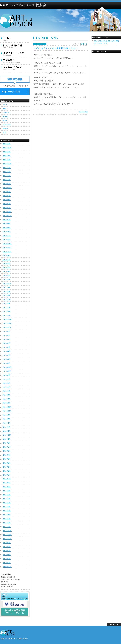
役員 (4, 132)
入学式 (5, 117)
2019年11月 (7, 212)
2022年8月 (7, 152)
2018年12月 (7, 244)
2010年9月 (7, 543)
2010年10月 (7, 539)
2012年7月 (7, 479)
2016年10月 (7, 327)
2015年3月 (7, 395)
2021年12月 (7, 164)
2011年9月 (7, 495)
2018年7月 (7, 260)
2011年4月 (7, 515)
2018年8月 (7, 256)
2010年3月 (7, 559)
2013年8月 (7, 443)
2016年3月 (7, 355)
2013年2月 (7, 463)
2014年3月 (7, 431)
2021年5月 (7, 180)
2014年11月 (7, 407)
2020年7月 (7, 196)
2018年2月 (7, 276)
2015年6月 (7, 383)
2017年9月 (7, 287)
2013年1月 (7, 467)
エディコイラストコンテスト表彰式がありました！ (56, 48)
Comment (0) (84, 112)
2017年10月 (7, 283)
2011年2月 (7, 523)
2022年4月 (7, 156)
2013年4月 (7, 455)
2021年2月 (7, 184)
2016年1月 (7, 363)
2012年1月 (7, 491)
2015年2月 (7, 399)
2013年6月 (7, 451)
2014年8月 (7, 419)
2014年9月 (7, 415)
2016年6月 (7, 343)
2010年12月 (7, 531)
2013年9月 (7, 439)
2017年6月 (7, 299)
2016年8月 (7, 335)
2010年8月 (7, 547)
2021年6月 (7, 176)
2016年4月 (7, 351)
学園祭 (5, 128)
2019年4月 (7, 228)
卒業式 (5, 120)
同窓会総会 (7, 124)
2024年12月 (7, 148)
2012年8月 (7, 475)
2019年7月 (7, 220)
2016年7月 (7, 339)
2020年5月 (7, 200)
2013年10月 (7, 435)
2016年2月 (7, 359)
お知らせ (6, 113)
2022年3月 (7, 160)
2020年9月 (7, 192)
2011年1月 (7, 527)
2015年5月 (7, 387)
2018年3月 (7, 272)
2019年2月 (7, 236)
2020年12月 (7, 188)
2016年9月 (7, 331)
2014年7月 (7, 423)
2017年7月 (7, 295)
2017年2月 (7, 311)
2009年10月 (7, 567)
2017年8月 (7, 291)
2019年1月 (7, 240)
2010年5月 (7, 555)
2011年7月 (7, 503)
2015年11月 (7, 367)
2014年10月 (7, 411)
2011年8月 (7, 499)
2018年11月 (7, 248)
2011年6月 (7, 507)
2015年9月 (7, 375)
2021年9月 (7, 168)
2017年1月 (7, 315)
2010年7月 (7, 551)
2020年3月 (7, 204)
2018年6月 (7, 264)
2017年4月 (7, 303)
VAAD (5, 109)
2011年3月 (7, 519)
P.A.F (5, 105)
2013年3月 (7, 459)
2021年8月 (7, 172)
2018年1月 (7, 279)
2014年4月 (7, 427)
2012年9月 (7, 471)
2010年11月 (7, 535)
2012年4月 (7, 483)
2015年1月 (7, 403)
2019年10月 (7, 216)
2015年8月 (7, 379)
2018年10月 (7, 252)
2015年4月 (7, 391)
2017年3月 (7, 307)
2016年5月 (7, 347)
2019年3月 (7, 232)
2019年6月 (7, 224)
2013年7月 (7, 447)
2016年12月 (7, 319)
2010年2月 (7, 563)
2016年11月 (7, 323)
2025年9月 (7, 144)
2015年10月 (7, 371)
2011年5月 (7, 511)
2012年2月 (7, 487)
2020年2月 (7, 208)
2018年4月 (7, 268)
